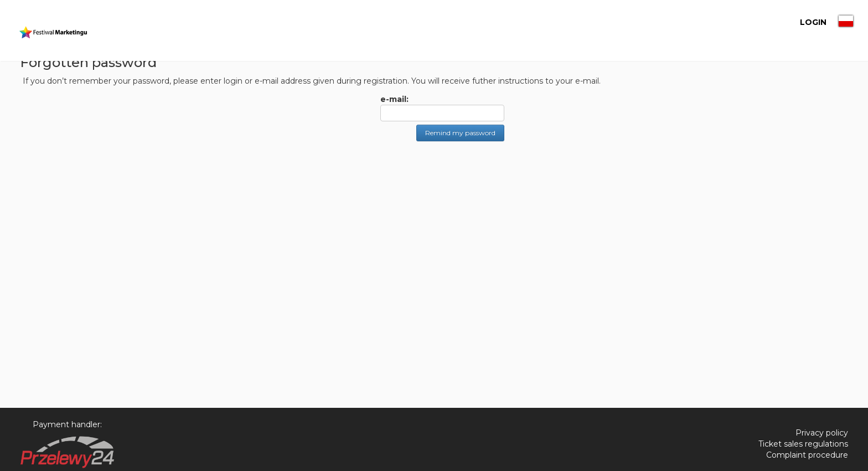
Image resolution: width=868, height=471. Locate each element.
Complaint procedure (807, 455)
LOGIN (794, 22)
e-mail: (394, 99)
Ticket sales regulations (803, 444)
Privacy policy (822, 433)
